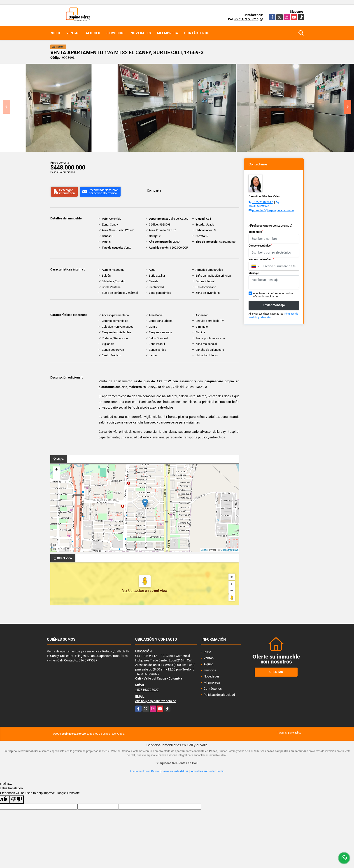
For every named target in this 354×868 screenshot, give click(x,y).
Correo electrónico (260, 246)
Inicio (55, 33)
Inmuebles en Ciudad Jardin (207, 771)
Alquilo (93, 33)
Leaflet (205, 550)
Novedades (141, 33)
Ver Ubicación (134, 591)
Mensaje (254, 273)
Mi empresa (168, 33)
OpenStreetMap (229, 550)
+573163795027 (246, 19)
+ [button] (57, 470)
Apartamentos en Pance (144, 771)
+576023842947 (262, 202)
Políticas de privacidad (219, 695)
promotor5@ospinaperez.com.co (273, 210)
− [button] (57, 477)
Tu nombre (256, 232)
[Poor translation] (16, 800)
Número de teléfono (261, 259)
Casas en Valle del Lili (175, 771)
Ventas (73, 33)
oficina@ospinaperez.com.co (156, 701)
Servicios (116, 33)
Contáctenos (197, 33)
